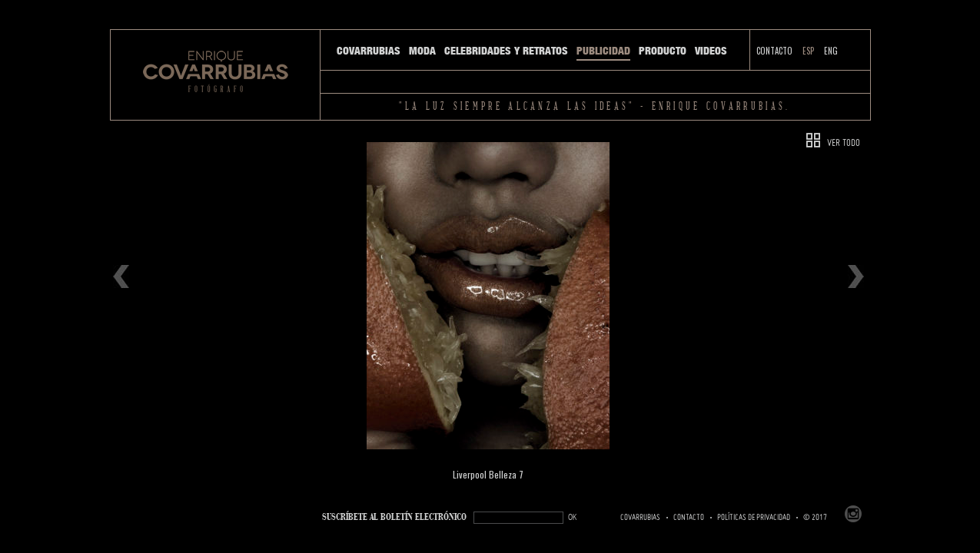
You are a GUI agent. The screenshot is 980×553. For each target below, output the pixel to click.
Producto (663, 51)
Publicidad (603, 51)
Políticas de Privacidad (754, 518)
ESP (808, 51)
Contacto (774, 51)
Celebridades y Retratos (506, 51)
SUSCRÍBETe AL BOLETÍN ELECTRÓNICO (394, 517)
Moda (422, 51)
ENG (831, 51)
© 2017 (815, 518)
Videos (711, 51)
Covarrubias (369, 51)
